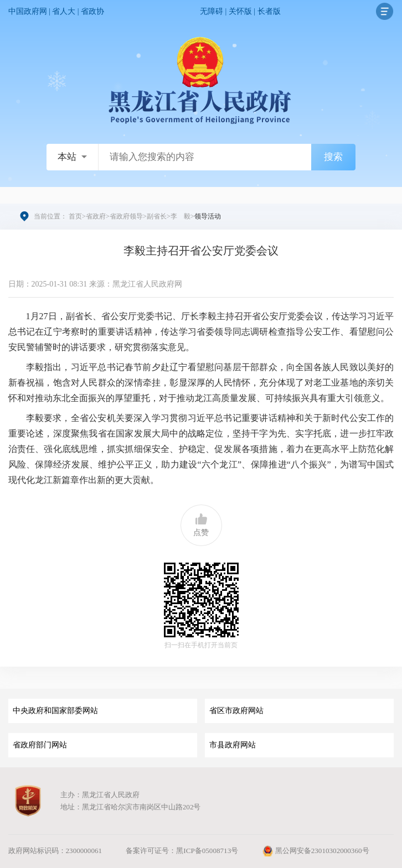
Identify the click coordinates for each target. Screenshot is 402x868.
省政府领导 (126, 216)
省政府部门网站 (40, 745)
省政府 (96, 216)
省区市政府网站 (236, 711)
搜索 (333, 157)
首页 (75, 216)
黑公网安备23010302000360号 (315, 851)
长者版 (269, 11)
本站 (67, 157)
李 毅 (181, 216)
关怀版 (240, 11)
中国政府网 (28, 11)
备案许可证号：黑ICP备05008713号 (182, 851)
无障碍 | (214, 11)
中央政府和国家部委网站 (55, 711)
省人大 (64, 11)
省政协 (92, 11)
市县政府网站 (233, 745)
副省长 (157, 216)
